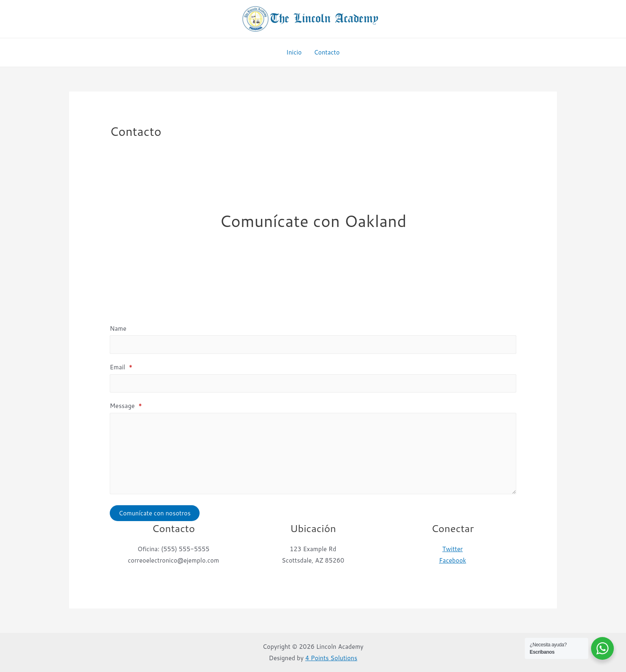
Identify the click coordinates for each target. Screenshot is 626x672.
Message (126, 406)
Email (121, 367)
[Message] (313, 454)
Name (118, 328)
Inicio (294, 52)
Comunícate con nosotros (155, 513)
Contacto (327, 52)
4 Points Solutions (331, 658)
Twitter (452, 549)
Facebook (453, 560)
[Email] (313, 384)
